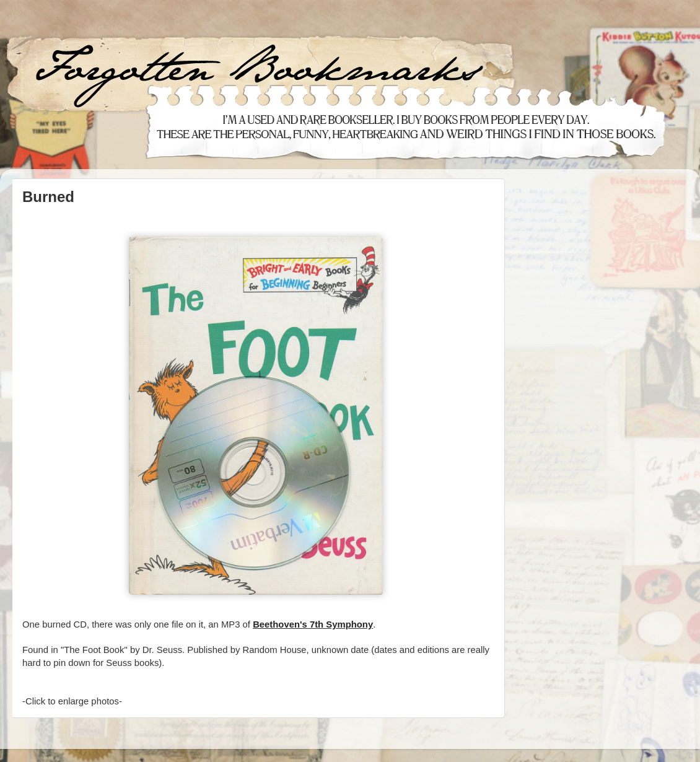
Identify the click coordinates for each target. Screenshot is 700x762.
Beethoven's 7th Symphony (313, 624)
